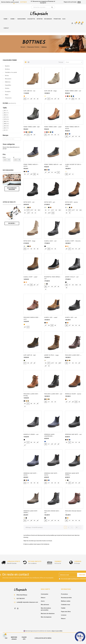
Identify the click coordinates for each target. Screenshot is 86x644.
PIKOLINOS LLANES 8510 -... (73, 355)
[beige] (45, 96)
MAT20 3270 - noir (29, 202)
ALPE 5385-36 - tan (29, 91)
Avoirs (43, 601)
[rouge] (66, 96)
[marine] (73, 96)
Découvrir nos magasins (12, 189)
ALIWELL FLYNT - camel (30, 277)
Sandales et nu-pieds (11, 72)
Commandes (45, 594)
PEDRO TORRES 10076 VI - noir (53, 165)
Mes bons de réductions (48, 614)
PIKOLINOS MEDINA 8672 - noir (52, 512)
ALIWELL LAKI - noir (71, 317)
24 (77, 527)
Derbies (7, 88)
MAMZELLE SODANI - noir (31, 434)
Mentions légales (14, 638)
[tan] (24, 96)
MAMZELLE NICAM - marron (73, 394)
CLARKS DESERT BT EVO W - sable (73, 165)
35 (6, 111)
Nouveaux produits (66, 598)
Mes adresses (45, 605)
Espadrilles (8, 85)
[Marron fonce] (70, 360)
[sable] (66, 172)
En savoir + (12, 223)
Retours (43, 598)
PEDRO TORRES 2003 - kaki (32, 127)
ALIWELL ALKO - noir (50, 241)
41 (6, 130)
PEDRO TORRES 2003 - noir (73, 91)
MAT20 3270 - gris (50, 202)
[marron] (68, 134)
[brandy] (68, 360)
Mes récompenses (46, 617)
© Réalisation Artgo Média (43, 638)
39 (6, 126)
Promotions (64, 594)
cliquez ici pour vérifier (57, 631)
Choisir (74, 62)
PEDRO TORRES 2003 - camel (53, 127)
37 (6, 117)
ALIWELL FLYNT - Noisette (73, 241)
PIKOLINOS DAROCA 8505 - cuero (31, 318)
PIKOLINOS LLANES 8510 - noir (53, 394)
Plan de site (24, 638)
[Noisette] (68, 246)
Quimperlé (43, 3)
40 (6, 128)
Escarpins (8, 92)
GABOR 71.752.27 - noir (72, 277)
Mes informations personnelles (46, 609)
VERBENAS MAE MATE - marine (30, 474)
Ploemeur (51, 1)
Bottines (7, 69)
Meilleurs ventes (66, 601)
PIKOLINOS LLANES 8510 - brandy (31, 395)
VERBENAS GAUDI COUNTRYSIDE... (49, 435)
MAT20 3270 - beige (29, 241)
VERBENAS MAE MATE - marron (51, 474)
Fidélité (63, 608)
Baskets (7, 66)
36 (6, 113)
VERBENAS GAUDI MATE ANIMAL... (72, 474)
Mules (7, 95)
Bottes (7, 76)
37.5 (7, 119)
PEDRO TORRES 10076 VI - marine (31, 165)
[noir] (68, 96)
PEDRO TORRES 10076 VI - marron (73, 128)
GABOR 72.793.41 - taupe (51, 355)
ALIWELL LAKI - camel (51, 317)
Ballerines (8, 82)
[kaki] (72, 96)
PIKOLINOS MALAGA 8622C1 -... (73, 512)
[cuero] (24, 324)
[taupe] (45, 284)
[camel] (70, 96)
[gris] (24, 207)
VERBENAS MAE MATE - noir (73, 434)
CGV (6, 638)
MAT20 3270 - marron (71, 202)
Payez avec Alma (66, 612)
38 (6, 121)
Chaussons (8, 98)
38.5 (7, 124)
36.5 (6, 115)
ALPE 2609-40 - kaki (30, 355)
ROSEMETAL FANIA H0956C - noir (53, 278)
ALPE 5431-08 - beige (50, 91)
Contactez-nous (66, 605)
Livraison (64, 615)
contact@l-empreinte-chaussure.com (27, 602)
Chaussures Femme (10, 60)
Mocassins (8, 79)
